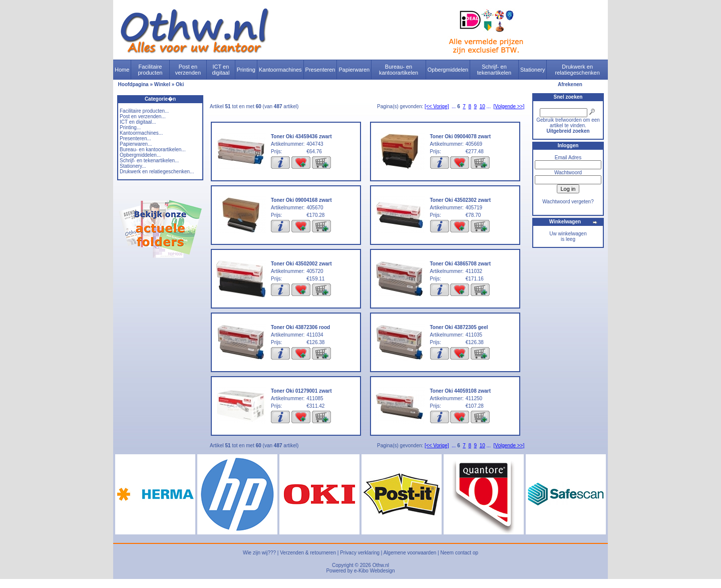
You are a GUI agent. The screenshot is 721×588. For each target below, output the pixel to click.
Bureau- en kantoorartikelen (399, 70)
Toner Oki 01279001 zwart (301, 391)
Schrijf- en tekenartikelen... (149, 161)
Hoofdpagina (133, 84)
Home (122, 70)
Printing (246, 70)
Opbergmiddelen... (140, 155)
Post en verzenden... (143, 116)
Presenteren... (135, 138)
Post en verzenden (188, 70)
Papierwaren (354, 70)
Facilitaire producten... (144, 111)
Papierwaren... (136, 144)
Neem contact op (459, 553)
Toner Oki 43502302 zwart (461, 200)
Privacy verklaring (360, 553)
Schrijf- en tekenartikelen (494, 70)
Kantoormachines (280, 70)
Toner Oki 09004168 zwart (301, 200)
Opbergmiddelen (448, 70)
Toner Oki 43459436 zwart (301, 136)
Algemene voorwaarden (410, 553)
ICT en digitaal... (138, 122)
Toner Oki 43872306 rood (300, 327)
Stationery (533, 70)
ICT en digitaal (221, 70)
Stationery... (133, 166)
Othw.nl (381, 565)
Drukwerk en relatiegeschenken (578, 70)
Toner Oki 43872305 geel (459, 327)
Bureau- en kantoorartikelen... (153, 150)
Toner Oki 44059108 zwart (461, 391)
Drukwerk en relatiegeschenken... (157, 172)
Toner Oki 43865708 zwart (461, 264)
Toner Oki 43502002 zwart (301, 264)
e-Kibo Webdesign (375, 571)
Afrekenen (570, 84)
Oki (180, 84)
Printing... (130, 127)
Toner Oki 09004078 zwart (461, 136)
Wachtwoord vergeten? (568, 202)
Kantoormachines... (141, 133)
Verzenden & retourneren (308, 553)
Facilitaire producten (150, 70)
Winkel (162, 84)
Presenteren (320, 70)
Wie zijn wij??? (259, 553)
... (454, 106)
